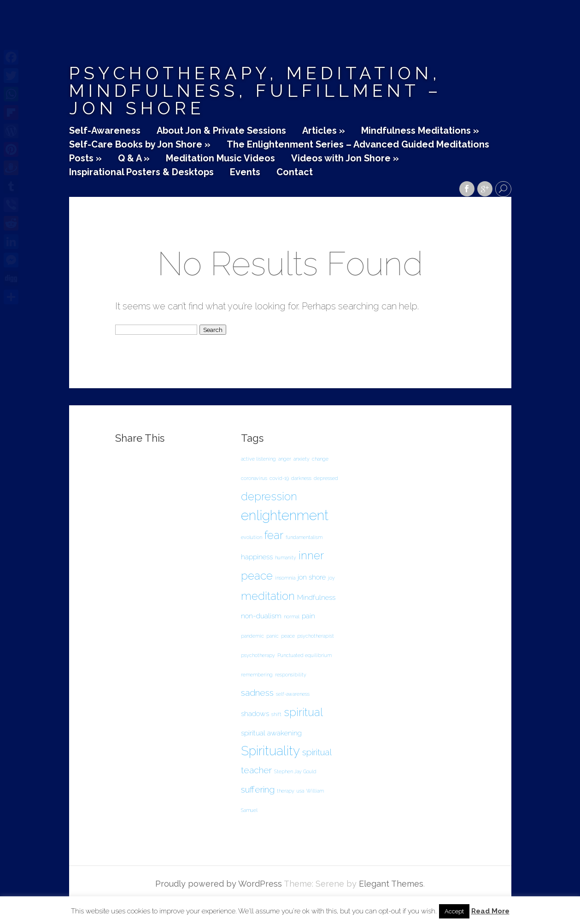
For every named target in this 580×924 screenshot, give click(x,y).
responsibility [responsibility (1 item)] (291, 675)
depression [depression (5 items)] (269, 496)
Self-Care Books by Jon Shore (140, 145)
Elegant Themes (391, 884)
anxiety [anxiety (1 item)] (302, 459)
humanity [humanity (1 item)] (286, 557)
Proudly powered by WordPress (219, 884)
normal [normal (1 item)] (292, 616)
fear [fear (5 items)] (274, 535)
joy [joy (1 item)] (331, 578)
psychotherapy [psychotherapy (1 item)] (258, 655)
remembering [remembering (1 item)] (257, 675)
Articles (324, 131)
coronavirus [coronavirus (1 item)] (254, 478)
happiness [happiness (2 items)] (257, 557)
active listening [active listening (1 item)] (258, 459)
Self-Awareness (105, 131)
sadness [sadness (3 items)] (257, 693)
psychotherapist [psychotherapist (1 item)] (316, 636)
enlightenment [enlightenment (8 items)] (285, 515)
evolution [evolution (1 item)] (252, 537)
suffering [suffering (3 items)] (258, 790)
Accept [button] (454, 911)
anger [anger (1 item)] (285, 459)
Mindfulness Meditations (420, 131)
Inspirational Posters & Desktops (141, 172)
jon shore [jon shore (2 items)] (312, 577)
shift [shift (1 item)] (276, 714)
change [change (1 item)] (320, 459)
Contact (295, 172)
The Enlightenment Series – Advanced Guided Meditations (358, 145)
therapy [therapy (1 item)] (286, 791)
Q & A (134, 159)
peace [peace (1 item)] (288, 636)
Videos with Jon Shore (345, 159)
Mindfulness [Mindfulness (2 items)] (316, 597)
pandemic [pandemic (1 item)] (252, 636)
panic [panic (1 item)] (272, 636)
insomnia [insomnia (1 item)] (285, 578)
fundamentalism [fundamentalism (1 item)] (304, 537)
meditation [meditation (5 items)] (268, 596)
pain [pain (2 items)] (308, 616)
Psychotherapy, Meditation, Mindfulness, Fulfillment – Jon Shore (256, 91)
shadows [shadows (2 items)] (255, 714)
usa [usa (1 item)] (300, 791)
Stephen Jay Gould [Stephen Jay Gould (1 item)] (295, 771)
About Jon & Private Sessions (221, 131)
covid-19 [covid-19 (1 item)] (279, 478)
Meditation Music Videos (220, 159)
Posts (85, 159)
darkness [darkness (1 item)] (301, 478)
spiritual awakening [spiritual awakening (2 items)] (271, 733)
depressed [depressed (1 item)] (326, 478)
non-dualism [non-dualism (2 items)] (261, 616)
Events (245, 172)
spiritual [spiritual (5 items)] (303, 712)
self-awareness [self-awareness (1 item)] (293, 694)
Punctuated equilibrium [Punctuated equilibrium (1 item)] (305, 655)
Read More (490, 911)
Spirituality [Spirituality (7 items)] (270, 751)
